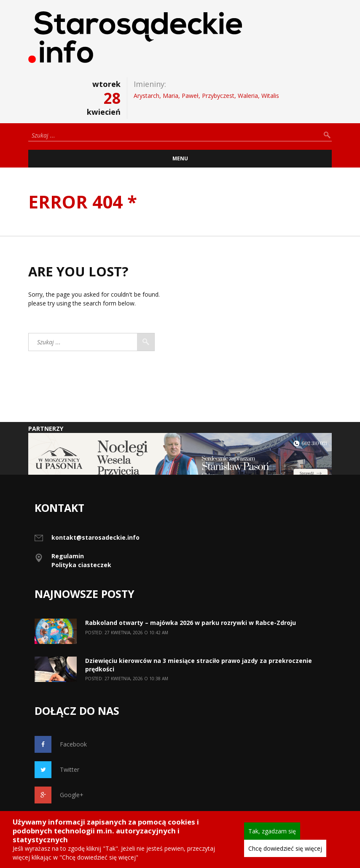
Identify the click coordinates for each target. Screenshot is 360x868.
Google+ (59, 795)
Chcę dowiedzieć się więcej (285, 848)
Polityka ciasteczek (81, 565)
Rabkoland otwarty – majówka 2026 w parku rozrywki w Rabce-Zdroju (191, 623)
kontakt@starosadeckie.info (95, 537)
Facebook (61, 744)
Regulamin (68, 556)
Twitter (57, 770)
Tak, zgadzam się (272, 831)
